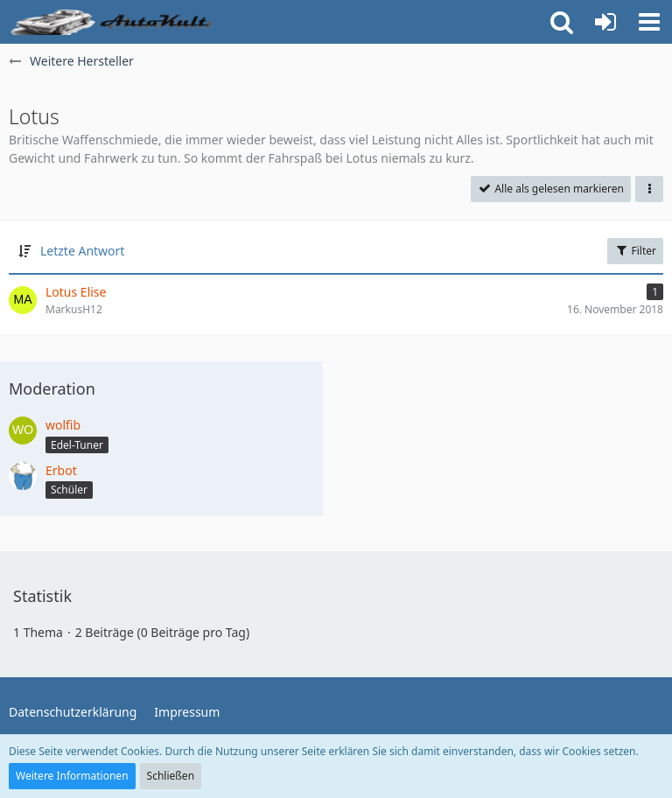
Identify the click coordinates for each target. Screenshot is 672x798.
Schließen (171, 776)
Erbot (61, 470)
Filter (635, 251)
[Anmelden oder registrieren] (605, 22)
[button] (649, 22)
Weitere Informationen (72, 776)
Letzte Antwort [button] (82, 251)
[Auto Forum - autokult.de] (114, 22)
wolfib (63, 425)
